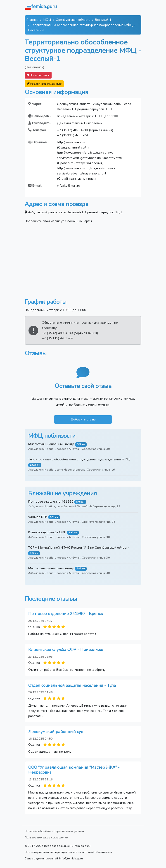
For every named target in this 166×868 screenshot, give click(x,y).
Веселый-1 (103, 20)
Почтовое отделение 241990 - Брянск (66, 614)
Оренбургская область (73, 20)
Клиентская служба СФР (47, 532)
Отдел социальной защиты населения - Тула (72, 685)
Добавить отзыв (83, 419)
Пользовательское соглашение (46, 837)
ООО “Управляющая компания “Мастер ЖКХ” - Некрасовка (74, 770)
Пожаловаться (38, 75)
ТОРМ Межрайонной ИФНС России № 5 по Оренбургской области (79, 548)
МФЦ (47, 20)
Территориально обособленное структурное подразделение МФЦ (79, 459)
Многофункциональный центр (51, 444)
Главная (32, 20)
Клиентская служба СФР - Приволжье (66, 650)
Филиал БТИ (38, 517)
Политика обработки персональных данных (55, 831)
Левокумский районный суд (56, 732)
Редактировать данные (44, 84)
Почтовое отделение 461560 (51, 501)
